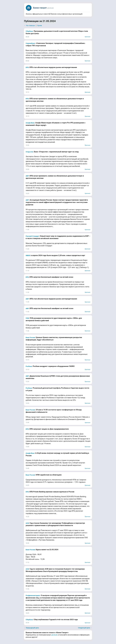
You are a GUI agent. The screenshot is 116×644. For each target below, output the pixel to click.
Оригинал (88, 37)
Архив (39, 26)
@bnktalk (54, 635)
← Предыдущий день (31, 628)
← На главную (30, 26)
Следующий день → (85, 628)
